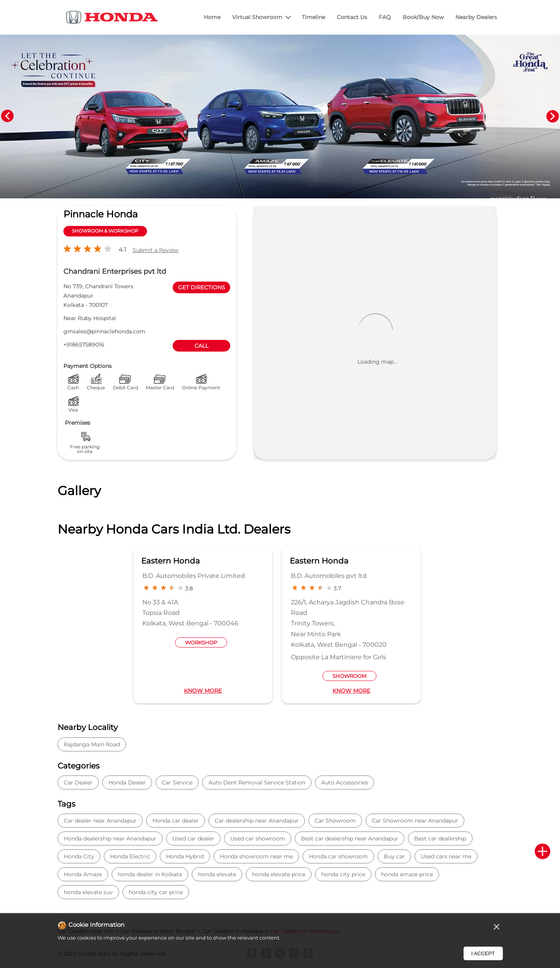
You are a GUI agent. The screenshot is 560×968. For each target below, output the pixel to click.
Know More (203, 691)
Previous (7, 116)
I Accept (483, 953)
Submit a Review (156, 250)
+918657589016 (84, 345)
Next (553, 116)
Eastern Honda (171, 561)
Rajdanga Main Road (92, 744)
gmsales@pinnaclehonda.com (104, 331)
